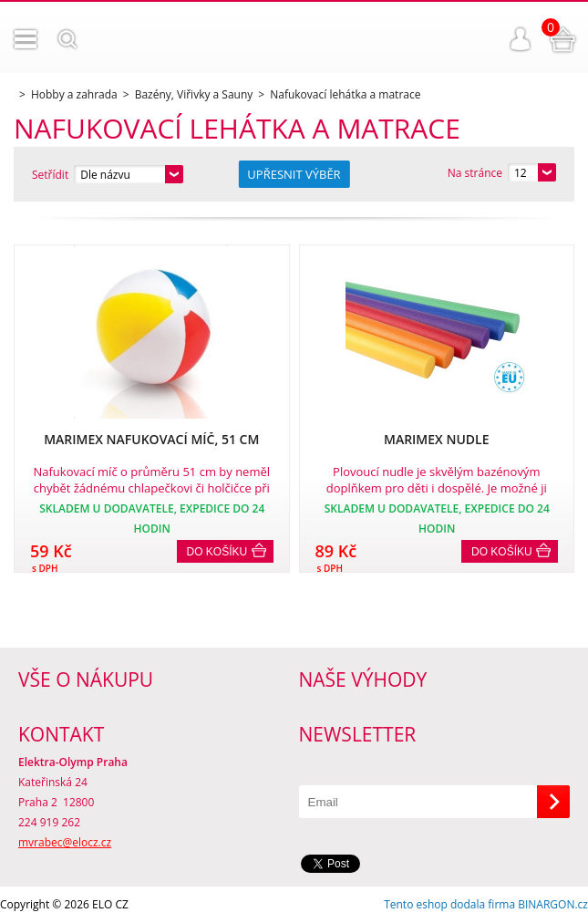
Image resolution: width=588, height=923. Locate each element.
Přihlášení (521, 39)
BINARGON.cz (553, 904)
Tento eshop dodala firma (449, 904)
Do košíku (217, 552)
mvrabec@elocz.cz (65, 842)
